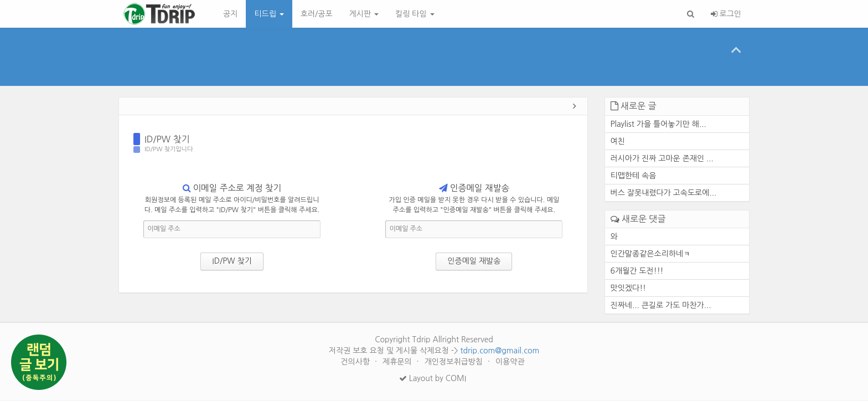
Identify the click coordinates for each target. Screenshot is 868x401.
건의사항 (356, 362)
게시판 (364, 14)
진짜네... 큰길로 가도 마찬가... (661, 306)
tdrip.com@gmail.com (500, 351)
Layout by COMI (433, 379)
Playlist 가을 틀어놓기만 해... (658, 125)
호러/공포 (317, 14)
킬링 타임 (415, 14)
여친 (618, 142)
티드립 (269, 14)
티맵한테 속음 (634, 176)
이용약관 (510, 362)
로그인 (726, 14)
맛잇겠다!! (629, 289)
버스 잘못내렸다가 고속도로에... (664, 193)
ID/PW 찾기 (167, 140)
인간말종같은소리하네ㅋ (651, 254)
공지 (230, 14)
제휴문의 (398, 362)
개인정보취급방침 (455, 362)
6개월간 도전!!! (637, 271)
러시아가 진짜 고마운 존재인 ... (662, 159)
